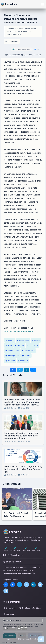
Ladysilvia (9, 4)
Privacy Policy (13, 636)
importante (32, 345)
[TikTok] (26, 585)
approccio (23, 361)
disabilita (19, 345)
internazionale (12, 351)
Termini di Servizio (25, 636)
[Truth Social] (6, 591)
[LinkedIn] (33, 585)
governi (26, 356)
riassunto (10, 361)
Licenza (35, 636)
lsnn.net (10, 628)
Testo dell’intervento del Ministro (18, 331)
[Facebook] (6, 585)
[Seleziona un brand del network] (23, 620)
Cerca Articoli (10, 608)
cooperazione (28, 351)
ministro (10, 340)
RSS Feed (25, 608)
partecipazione (12, 356)
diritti (9, 345)
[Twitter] (20, 585)
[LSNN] (40, 585)
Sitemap (37, 608)
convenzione (23, 340)
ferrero (36, 340)
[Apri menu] (43, 4)
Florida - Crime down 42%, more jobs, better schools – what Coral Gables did (23, 469)
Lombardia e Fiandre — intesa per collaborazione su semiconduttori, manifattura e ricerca (21, 436)
